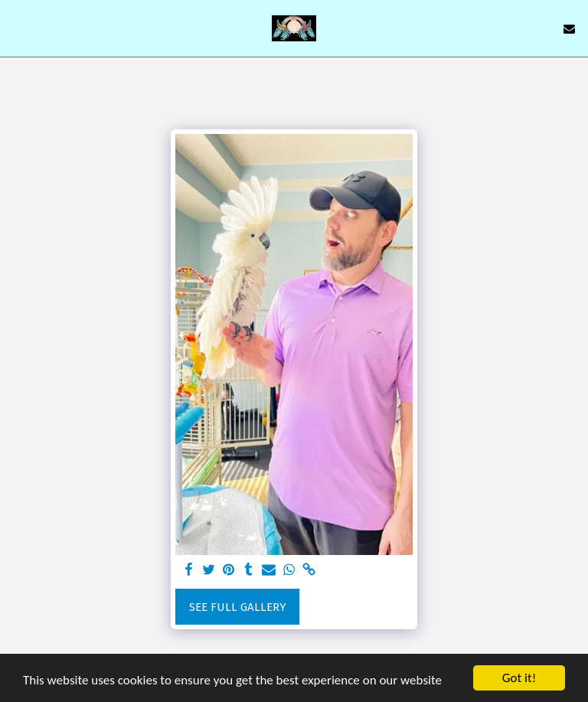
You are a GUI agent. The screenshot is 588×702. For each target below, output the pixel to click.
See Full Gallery (238, 607)
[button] (17, 28)
